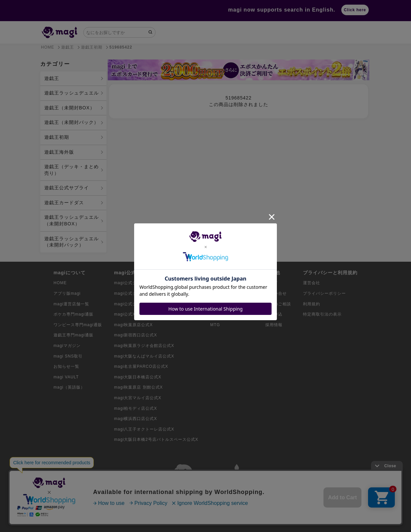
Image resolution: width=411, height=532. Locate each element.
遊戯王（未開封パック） (72, 122)
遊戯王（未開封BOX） (70, 108)
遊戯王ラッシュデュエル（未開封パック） (72, 242)
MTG (215, 325)
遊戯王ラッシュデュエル (72, 93)
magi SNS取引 (68, 356)
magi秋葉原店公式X (133, 325)
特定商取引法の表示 (322, 314)
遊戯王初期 (57, 137)
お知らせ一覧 (66, 366)
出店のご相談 (278, 304)
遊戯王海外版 (59, 152)
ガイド (272, 283)
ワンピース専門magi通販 (78, 325)
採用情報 (274, 325)
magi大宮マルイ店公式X (138, 398)
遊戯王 (52, 78)
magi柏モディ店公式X (135, 408)
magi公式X (125, 314)
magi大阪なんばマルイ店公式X (144, 356)
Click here (355, 10)
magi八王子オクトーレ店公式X (144, 429)
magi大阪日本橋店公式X (138, 377)
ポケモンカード (225, 283)
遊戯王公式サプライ (67, 188)
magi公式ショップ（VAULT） (143, 304)
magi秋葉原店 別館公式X (138, 387)
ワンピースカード (227, 293)
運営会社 (312, 283)
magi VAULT (66, 377)
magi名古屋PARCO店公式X (141, 366)
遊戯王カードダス (64, 203)
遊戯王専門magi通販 (74, 335)
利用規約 (312, 304)
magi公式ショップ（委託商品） (145, 293)
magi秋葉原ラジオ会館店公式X (144, 346)
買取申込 (274, 314)
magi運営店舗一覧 (71, 304)
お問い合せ (276, 293)
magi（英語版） (69, 387)
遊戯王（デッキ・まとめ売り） (72, 170)
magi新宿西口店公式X (135, 335)
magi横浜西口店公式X (135, 419)
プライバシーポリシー (324, 293)
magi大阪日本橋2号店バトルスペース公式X (156, 439)
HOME (60, 283)
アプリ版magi (67, 293)
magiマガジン (67, 346)
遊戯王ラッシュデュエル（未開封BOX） (72, 220)
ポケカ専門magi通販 (74, 314)
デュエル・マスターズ (232, 314)
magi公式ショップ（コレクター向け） (151, 283)
